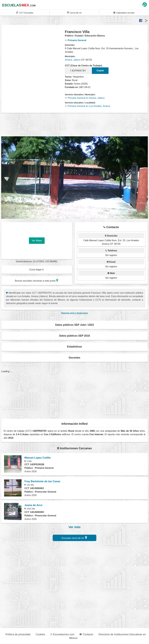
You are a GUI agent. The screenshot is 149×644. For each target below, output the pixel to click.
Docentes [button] (74, 358)
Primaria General (76, 40)
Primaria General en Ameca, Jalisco (85, 98)
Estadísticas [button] (75, 347)
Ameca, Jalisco (73, 60)
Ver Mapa (37, 241)
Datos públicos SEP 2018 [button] (74, 336)
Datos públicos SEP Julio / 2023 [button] (74, 325)
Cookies (40, 634)
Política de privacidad (18, 634)
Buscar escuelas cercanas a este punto (37, 280)
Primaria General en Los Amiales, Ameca (88, 106)
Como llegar (37, 270)
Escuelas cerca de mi (74, 538)
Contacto (86, 634)
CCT (25, 13)
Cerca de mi (74, 13)
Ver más (75, 527)
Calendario (124, 13)
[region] (33, 53)
